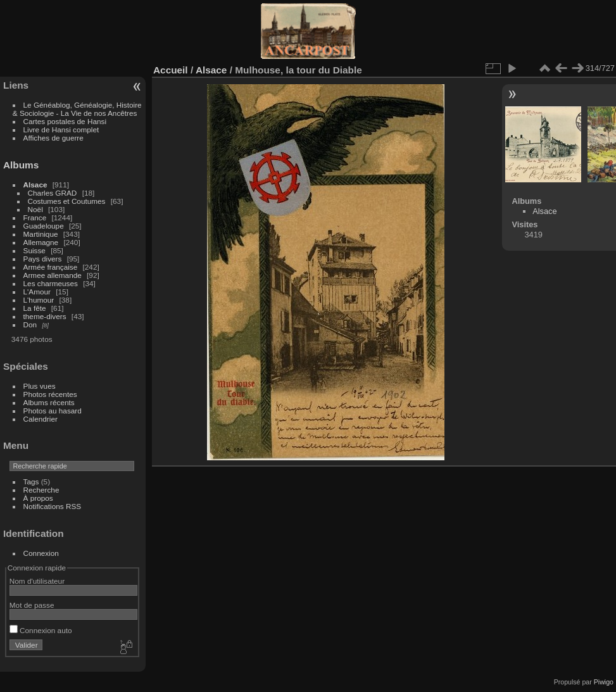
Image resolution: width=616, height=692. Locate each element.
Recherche (41, 490)
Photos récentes (50, 394)
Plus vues (40, 386)
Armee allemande (53, 275)
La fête (35, 308)
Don (30, 324)
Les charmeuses (51, 283)
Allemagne (41, 242)
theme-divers (45, 316)
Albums (21, 165)
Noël (35, 209)
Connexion (41, 553)
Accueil (171, 70)
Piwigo (604, 682)
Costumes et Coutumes (67, 201)
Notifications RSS (53, 506)
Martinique (41, 234)
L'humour (39, 300)
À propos (38, 498)
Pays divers (43, 259)
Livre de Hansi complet (61, 129)
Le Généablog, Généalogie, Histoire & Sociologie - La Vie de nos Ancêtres (77, 109)
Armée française (51, 267)
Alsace (35, 185)
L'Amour (37, 292)
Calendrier (41, 419)
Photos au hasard (53, 411)
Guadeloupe (44, 226)
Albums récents (49, 402)
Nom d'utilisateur (37, 581)
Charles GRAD (53, 193)
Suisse (35, 250)
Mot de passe (32, 605)
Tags (31, 481)
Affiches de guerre (53, 138)
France (35, 217)
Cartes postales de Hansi (65, 121)
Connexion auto (41, 630)
